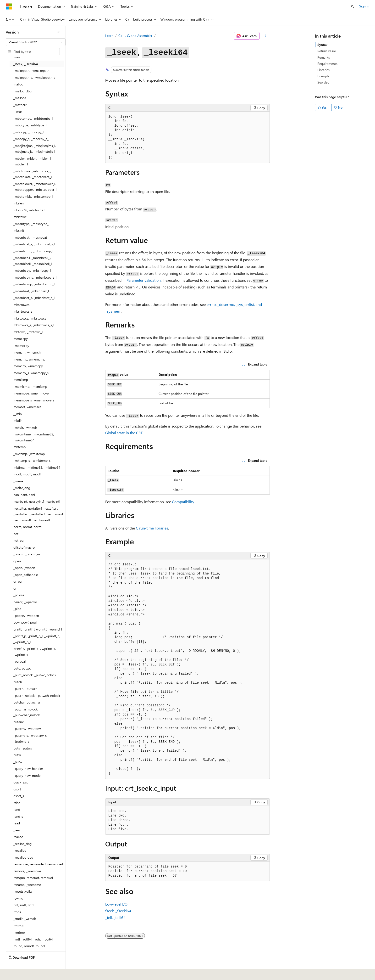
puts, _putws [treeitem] (23, 748)
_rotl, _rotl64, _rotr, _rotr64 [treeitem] (33, 939)
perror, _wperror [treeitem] (25, 602)
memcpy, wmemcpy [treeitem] (28, 366)
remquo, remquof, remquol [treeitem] (33, 878)
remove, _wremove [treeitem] (27, 871)
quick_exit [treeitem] (21, 782)
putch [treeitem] (18, 682)
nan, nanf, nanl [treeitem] (24, 495)
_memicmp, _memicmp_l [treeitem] (31, 386)
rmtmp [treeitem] (18, 926)
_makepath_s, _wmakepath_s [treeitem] (34, 77)
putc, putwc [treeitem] (22, 668)
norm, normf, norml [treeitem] (28, 527)
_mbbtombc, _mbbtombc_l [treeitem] (33, 118)
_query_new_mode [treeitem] (27, 775)
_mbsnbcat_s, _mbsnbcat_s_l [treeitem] (34, 244)
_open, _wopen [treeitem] (24, 568)
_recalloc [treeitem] (20, 850)
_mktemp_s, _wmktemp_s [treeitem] (32, 460)
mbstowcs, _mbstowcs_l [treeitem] (31, 318)
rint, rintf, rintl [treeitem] (23, 905)
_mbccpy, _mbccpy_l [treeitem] (28, 132)
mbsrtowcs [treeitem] (21, 305)
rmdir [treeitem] (17, 912)
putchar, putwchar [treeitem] (27, 702)
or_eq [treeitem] (17, 581)
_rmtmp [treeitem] (19, 932)
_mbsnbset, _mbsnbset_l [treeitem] (31, 291)
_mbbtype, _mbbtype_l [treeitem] (30, 125)
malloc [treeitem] (18, 84)
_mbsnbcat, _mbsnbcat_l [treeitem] (31, 237)
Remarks (324, 57)
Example (323, 76)
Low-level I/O (116, 904)
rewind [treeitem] (18, 898)
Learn (109, 36)
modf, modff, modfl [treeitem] (27, 474)
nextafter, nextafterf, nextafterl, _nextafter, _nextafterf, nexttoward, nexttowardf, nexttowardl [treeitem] (39, 514)
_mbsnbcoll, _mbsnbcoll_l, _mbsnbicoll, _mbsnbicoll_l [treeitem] (33, 261)
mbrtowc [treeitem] (20, 217)
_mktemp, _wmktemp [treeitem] (29, 454)
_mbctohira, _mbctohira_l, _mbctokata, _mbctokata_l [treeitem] (33, 174)
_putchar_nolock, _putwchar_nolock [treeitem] (27, 712)
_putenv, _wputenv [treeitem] (27, 729)
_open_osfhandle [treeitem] (26, 575)
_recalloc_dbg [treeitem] (23, 857)
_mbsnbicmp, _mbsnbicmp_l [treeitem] (34, 284)
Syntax (322, 45)
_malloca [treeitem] (20, 98)
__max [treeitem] (18, 111)
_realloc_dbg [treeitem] (22, 844)
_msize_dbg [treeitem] (22, 488)
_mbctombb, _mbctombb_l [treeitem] (33, 196)
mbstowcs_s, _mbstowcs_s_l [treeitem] (34, 325)
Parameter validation (144, 280)
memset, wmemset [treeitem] (27, 407)
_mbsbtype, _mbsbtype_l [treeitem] (31, 224)
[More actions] (266, 36)
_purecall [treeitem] (20, 661)
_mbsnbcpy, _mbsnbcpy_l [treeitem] (32, 270)
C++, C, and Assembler (135, 36)
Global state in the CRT (124, 433)
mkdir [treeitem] (18, 420)
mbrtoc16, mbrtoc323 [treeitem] (29, 210)
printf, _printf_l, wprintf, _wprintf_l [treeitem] (38, 629)
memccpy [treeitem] (21, 339)
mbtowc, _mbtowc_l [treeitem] (28, 332)
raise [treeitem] (17, 803)
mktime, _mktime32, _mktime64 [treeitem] (37, 467)
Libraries (323, 70)
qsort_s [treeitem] (19, 796)
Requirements (327, 64)
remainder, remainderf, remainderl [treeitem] (38, 864)
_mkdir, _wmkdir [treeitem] (25, 427)
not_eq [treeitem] (18, 540)
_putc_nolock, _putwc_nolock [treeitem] (35, 675)
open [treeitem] (17, 561)
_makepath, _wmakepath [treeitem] (31, 70)
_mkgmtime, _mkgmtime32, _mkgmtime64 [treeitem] (34, 437)
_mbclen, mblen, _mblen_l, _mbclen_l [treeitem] (32, 161)
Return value (327, 51)
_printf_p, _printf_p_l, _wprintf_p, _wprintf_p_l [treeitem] (37, 639)
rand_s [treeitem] (18, 816)
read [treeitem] (17, 823)
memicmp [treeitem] (21, 380)
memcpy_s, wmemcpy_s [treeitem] (31, 373)
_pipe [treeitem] (17, 609)
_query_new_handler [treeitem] (28, 769)
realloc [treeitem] (18, 837)
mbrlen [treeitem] (19, 203)
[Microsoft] (9, 6)
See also (323, 82)
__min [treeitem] (18, 414)
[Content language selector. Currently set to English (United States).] (28, 973)
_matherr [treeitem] (20, 105)
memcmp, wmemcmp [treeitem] (29, 359)
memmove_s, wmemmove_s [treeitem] (34, 400)
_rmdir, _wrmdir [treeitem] (25, 919)
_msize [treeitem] (18, 481)
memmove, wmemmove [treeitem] (31, 393)
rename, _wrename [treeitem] (27, 885)
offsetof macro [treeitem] (24, 547)
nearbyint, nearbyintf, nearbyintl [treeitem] (37, 501)
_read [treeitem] (17, 830)
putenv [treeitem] (19, 722)
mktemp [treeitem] (19, 447)
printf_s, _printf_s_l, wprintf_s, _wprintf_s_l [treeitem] (35, 652)
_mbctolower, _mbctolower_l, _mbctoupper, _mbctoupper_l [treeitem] (35, 187)
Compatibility (183, 502)
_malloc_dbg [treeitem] (22, 91)
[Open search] (353, 6)
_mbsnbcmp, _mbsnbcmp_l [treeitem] (33, 251)
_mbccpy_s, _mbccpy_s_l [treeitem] (31, 139)
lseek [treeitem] (17, 57)
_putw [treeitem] (18, 762)
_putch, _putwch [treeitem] (25, 689)
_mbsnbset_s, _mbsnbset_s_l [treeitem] (34, 298)
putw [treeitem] (17, 755)
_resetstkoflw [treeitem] (23, 891)
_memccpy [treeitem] (21, 346)
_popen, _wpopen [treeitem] (26, 616)
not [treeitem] (16, 534)
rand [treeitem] (17, 809)
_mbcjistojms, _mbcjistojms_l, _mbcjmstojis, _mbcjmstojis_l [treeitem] (35, 149)
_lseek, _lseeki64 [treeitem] (26, 64)
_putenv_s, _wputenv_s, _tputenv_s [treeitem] (30, 738)
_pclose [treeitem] (19, 595)
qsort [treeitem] (17, 789)
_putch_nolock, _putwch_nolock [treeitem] (37, 696)
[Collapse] (59, 32)
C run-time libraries (152, 528)
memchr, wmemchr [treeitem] (28, 352)
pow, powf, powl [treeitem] (25, 622)
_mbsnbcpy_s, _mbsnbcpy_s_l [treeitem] (35, 277)
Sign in (364, 6)
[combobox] (36, 42)
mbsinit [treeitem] (19, 230)
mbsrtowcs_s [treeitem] (23, 311)
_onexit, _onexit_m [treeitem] (27, 554)
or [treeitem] (15, 588)
